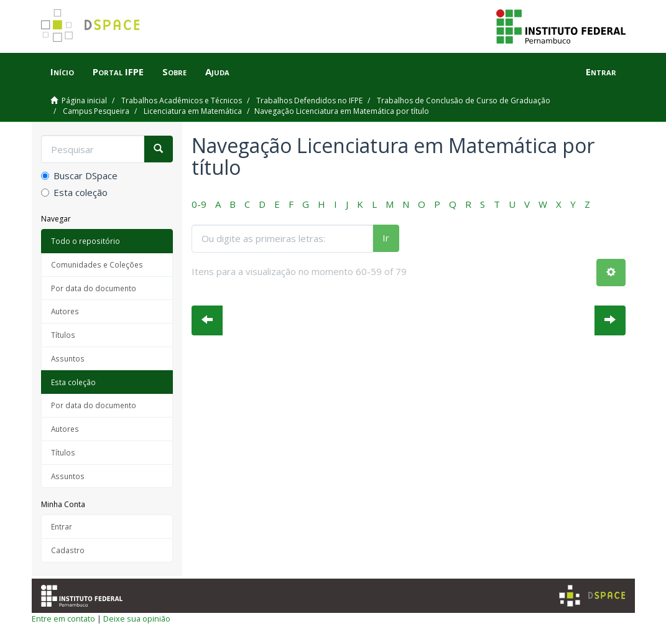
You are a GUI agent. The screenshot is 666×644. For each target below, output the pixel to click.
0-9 (199, 204)
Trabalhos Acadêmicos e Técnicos (182, 100)
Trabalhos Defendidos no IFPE (309, 100)
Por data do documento (94, 288)
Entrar (62, 526)
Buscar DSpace (79, 175)
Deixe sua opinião (137, 618)
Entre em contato (63, 618)
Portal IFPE (118, 72)
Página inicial (84, 100)
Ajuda (217, 72)
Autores (65, 311)
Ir (386, 238)
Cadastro (68, 550)
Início (62, 72)
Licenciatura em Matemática (193, 111)
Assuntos (68, 358)
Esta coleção (74, 192)
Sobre (174, 72)
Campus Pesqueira (96, 111)
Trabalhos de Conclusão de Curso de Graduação (464, 100)
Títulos (63, 335)
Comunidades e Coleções (97, 264)
